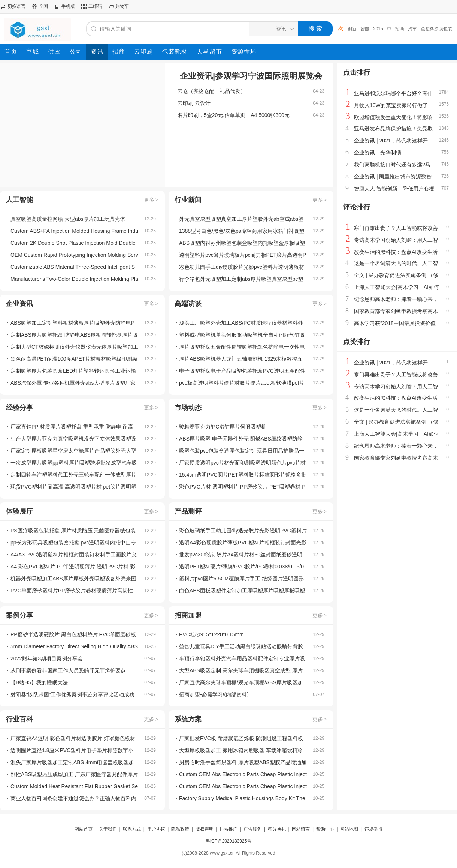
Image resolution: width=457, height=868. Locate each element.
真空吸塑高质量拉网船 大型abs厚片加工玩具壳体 (68, 219)
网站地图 (349, 829)
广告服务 (252, 829)
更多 (151, 200)
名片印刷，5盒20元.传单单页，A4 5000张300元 (234, 115)
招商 (400, 29)
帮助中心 (325, 829)
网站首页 (84, 829)
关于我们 (108, 829)
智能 (365, 29)
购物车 (122, 6)
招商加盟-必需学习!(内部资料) (214, 694)
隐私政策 (180, 829)
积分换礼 (277, 829)
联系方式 (132, 829)
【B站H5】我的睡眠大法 (39, 682)
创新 (352, 29)
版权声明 (205, 829)
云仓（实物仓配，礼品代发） (212, 91)
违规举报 (373, 829)
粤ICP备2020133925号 (229, 841)
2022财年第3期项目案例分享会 (47, 658)
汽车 (412, 29)
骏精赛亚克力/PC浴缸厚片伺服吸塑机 (223, 427)
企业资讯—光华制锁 (378, 153)
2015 (378, 29)
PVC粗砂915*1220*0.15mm (211, 634)
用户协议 (156, 829)
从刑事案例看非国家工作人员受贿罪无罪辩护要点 (68, 670)
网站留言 (301, 829)
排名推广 (228, 829)
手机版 (68, 6)
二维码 (95, 6)
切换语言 (16, 6)
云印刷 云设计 (194, 103)
